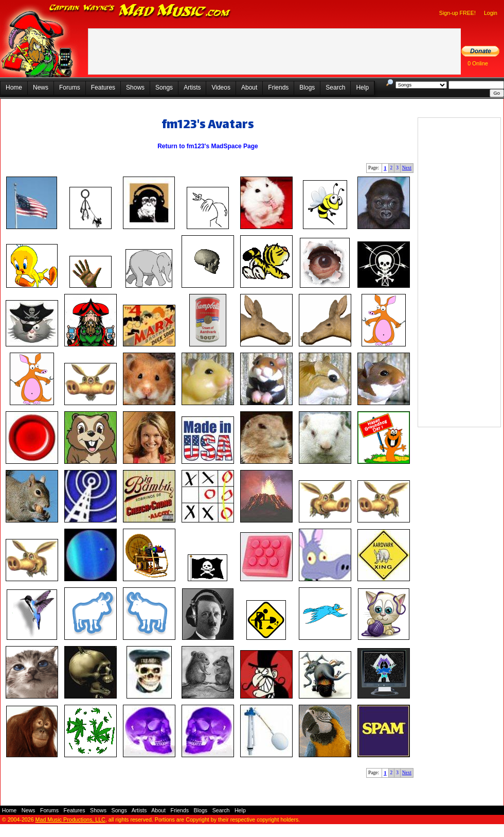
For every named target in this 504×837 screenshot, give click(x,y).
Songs (164, 88)
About (249, 88)
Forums (70, 88)
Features (103, 88)
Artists (192, 88)
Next (407, 168)
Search (335, 88)
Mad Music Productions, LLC (70, 819)
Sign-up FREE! (457, 13)
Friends (278, 88)
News (41, 88)
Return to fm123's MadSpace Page (208, 146)
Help (362, 88)
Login (491, 13)
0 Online (478, 63)
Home (14, 88)
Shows (135, 88)
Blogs (307, 88)
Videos (221, 88)
